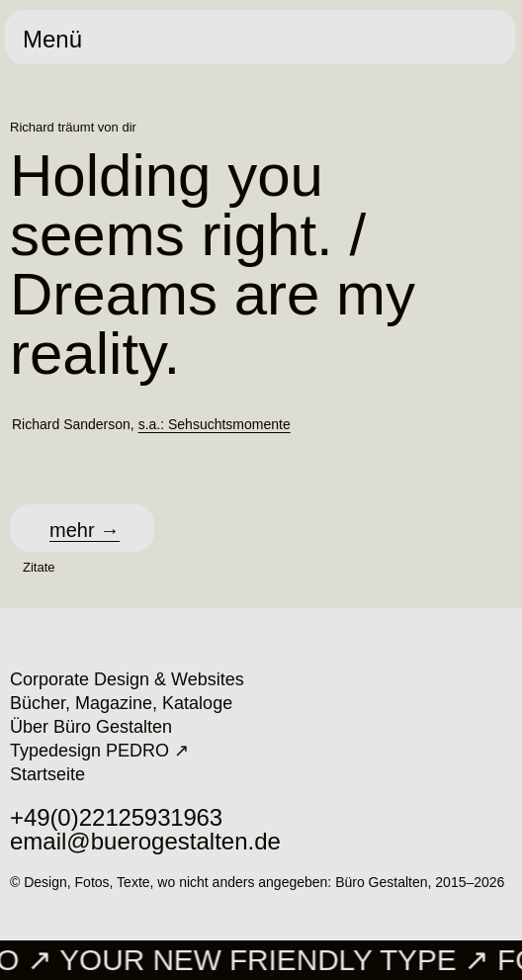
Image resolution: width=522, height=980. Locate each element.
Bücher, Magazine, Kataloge (121, 703)
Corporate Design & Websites (127, 679)
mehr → (85, 530)
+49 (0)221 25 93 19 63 (116, 817)
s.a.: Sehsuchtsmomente (215, 424)
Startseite (47, 774)
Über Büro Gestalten (91, 727)
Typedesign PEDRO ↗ (99, 751)
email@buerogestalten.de (145, 841)
